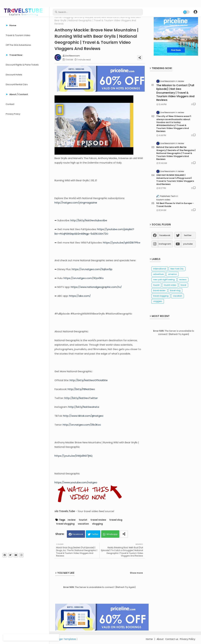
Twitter (95, 534)
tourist (83, 520)
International (160, 269)
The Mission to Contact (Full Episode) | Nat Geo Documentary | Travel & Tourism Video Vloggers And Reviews (175, 93)
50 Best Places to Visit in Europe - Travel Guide (175, 205)
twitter (188, 235)
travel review (98, 520)
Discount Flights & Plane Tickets (22, 65)
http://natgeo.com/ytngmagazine (76, 203)
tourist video (170, 285)
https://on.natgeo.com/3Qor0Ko (84, 278)
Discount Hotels (14, 75)
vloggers (158, 301)
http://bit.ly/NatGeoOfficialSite (89, 380)
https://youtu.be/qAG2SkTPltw (122, 243)
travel (183, 285)
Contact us (172, 639)
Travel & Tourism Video (18, 35)
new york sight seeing (164, 280)
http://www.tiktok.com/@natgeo (83, 416)
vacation (83, 524)
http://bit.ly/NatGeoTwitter (81, 398)
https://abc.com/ (80, 296)
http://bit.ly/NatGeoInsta (84, 407)
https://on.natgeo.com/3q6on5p (92, 269)
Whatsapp (112, 534)
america (172, 274)
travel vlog (116, 520)
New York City (177, 269)
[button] (195, 12)
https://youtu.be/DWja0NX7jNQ (73, 456)
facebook (165, 235)
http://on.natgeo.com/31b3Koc (82, 425)
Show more (136, 573)
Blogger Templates (65, 639)
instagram (165, 244)
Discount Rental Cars (17, 84)
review (72, 520)
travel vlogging (65, 524)
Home (58, 17)
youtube (188, 244)
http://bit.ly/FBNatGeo (81, 389)
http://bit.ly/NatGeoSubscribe (89, 220)
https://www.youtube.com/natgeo (76, 482)
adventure (158, 274)
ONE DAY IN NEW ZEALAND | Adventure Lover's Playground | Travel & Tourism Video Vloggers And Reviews (175, 180)
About (160, 639)
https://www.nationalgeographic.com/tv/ (96, 287)
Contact (10, 104)
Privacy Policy (13, 114)
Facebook (78, 534)
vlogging (68, 17)
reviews (183, 280)
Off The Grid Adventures (18, 45)
